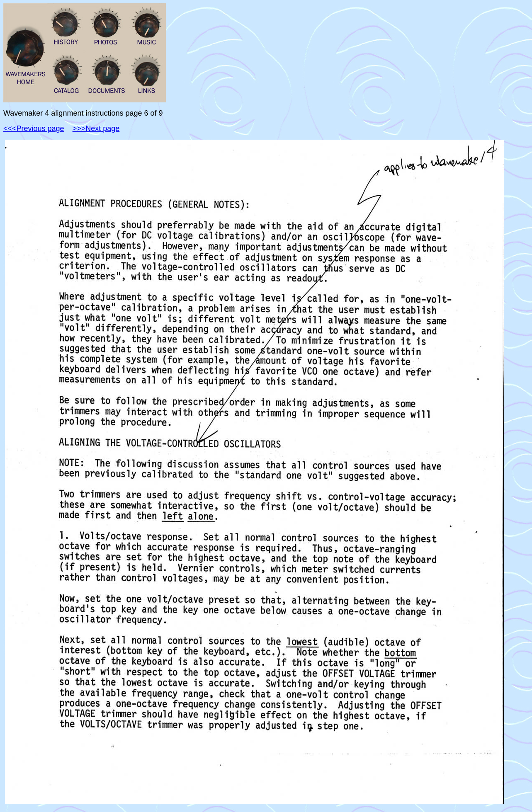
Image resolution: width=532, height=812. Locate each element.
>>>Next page (96, 128)
